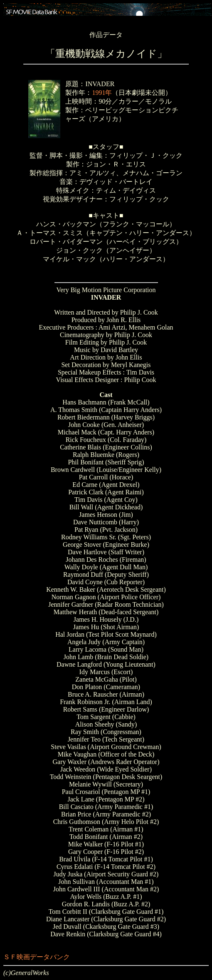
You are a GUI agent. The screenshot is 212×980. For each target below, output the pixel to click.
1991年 (102, 93)
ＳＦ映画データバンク (37, 957)
